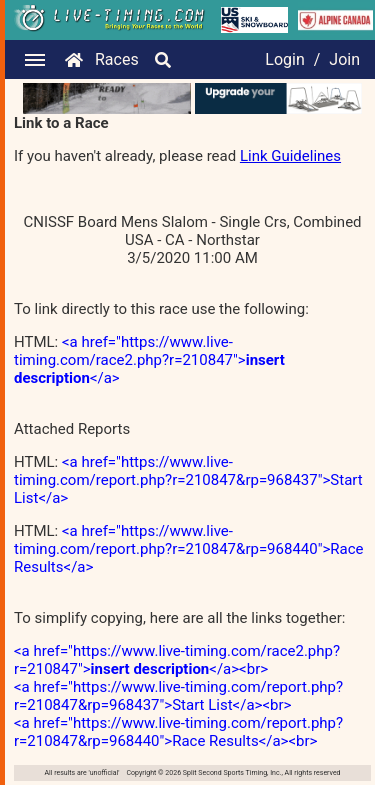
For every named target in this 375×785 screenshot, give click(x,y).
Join (344, 59)
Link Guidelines (290, 156)
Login (284, 59)
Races (117, 59)
